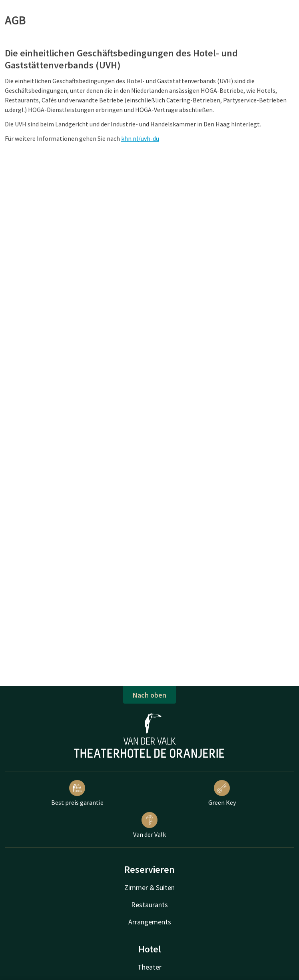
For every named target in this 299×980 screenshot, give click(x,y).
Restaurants (149, 905)
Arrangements (150, 922)
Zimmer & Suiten (149, 887)
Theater (149, 967)
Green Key (222, 793)
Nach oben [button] (149, 695)
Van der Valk (149, 825)
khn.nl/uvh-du (140, 138)
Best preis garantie (77, 793)
